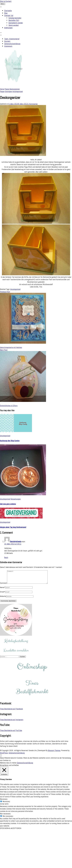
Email (3, 594)
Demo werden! (14, 25)
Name (3, 590)
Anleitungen (8, 28)
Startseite (8, 11)
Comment (4, 586)
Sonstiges (8, 91)
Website (3, 599)
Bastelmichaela (16, 541)
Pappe (2, 91)
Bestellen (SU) (14, 20)
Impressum (8, 46)
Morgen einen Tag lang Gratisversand (13, 527)
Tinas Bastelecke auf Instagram (12, 722)
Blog (6, 13)
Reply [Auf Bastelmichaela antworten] (6, 557)
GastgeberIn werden (16, 23)
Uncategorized (18, 91)
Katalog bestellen (15, 18)
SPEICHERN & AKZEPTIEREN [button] (11, 831)
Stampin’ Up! (9, 15)
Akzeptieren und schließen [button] (9, 768)
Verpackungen (16, 499)
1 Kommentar (33, 104)
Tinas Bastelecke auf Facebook (11, 711)
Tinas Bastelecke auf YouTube (11, 733)
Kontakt (7, 41)
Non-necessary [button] (5, 816)
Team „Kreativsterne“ (12, 39)
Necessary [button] (4, 801)
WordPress (4, 755)
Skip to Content (6, 1)
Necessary (6, 804)
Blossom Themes (54, 753)
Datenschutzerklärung (12, 44)
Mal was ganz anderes (8, 504)
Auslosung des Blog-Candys (10, 441)
